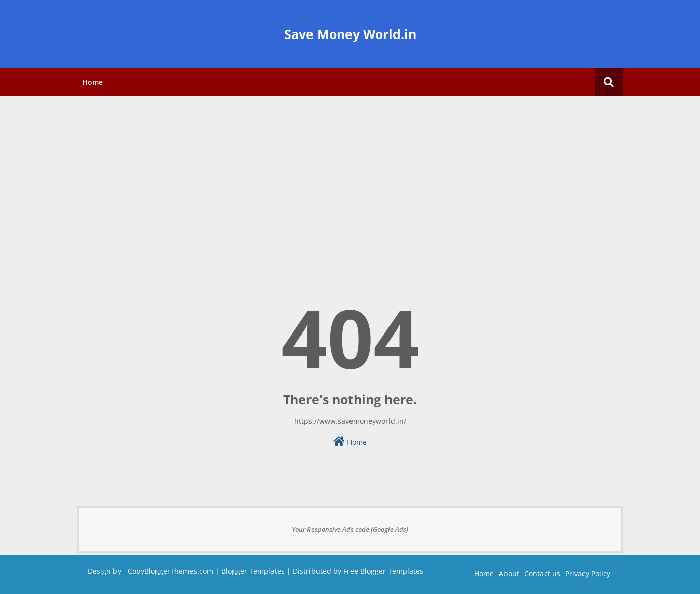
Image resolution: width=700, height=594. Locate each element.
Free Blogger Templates (383, 571)
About (509, 573)
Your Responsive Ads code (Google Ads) (350, 529)
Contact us (542, 573)
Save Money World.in (350, 34)
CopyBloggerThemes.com (170, 571)
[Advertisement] (350, 175)
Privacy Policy (588, 573)
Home (92, 82)
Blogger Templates (253, 571)
